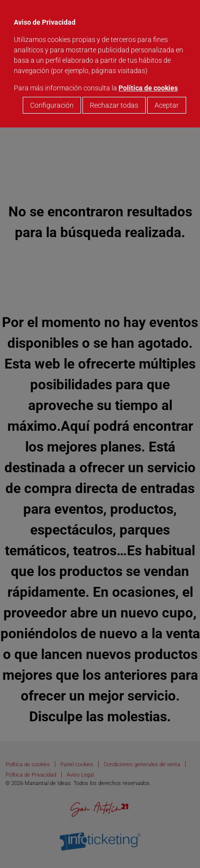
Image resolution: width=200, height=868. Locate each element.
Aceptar (167, 105)
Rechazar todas (114, 105)
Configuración (52, 105)
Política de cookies (148, 88)
